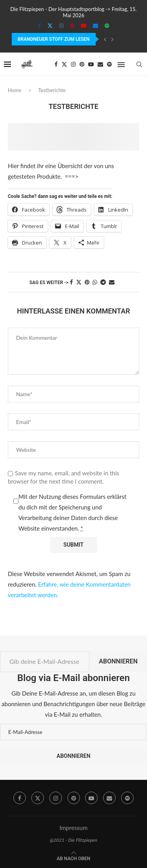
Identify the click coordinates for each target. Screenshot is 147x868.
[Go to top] (74, 858)
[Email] (95, 25)
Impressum (74, 828)
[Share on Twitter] (79, 282)
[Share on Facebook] (71, 282)
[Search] (139, 64)
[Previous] (105, 39)
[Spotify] (107, 25)
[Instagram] (61, 25)
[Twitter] (50, 25)
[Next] (113, 39)
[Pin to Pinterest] (87, 282)
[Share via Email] (112, 282)
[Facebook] (39, 25)
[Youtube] (84, 25)
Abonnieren (118, 661)
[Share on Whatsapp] (95, 282)
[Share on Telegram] (103, 282)
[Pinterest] (72, 25)
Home (15, 90)
